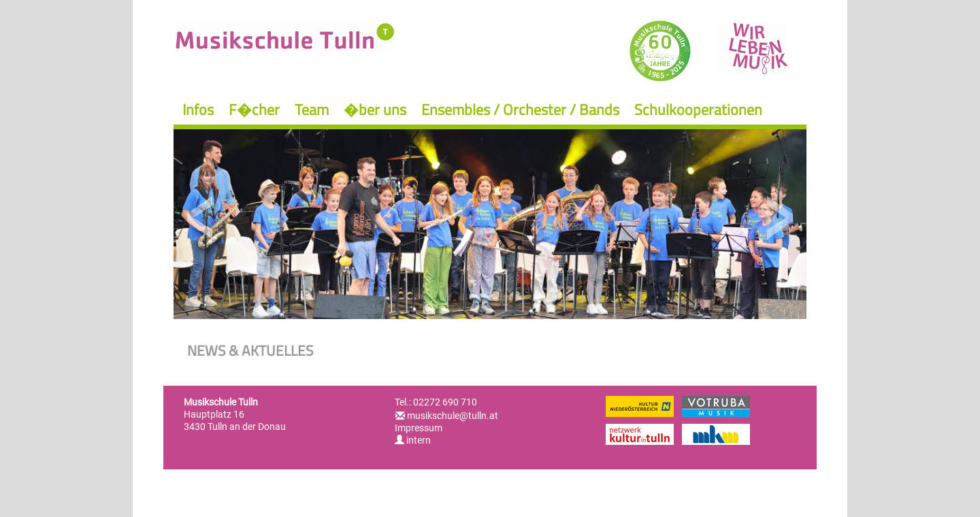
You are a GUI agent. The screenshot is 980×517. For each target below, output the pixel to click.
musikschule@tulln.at (453, 416)
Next (780, 218)
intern (413, 440)
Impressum (419, 428)
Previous (200, 218)
